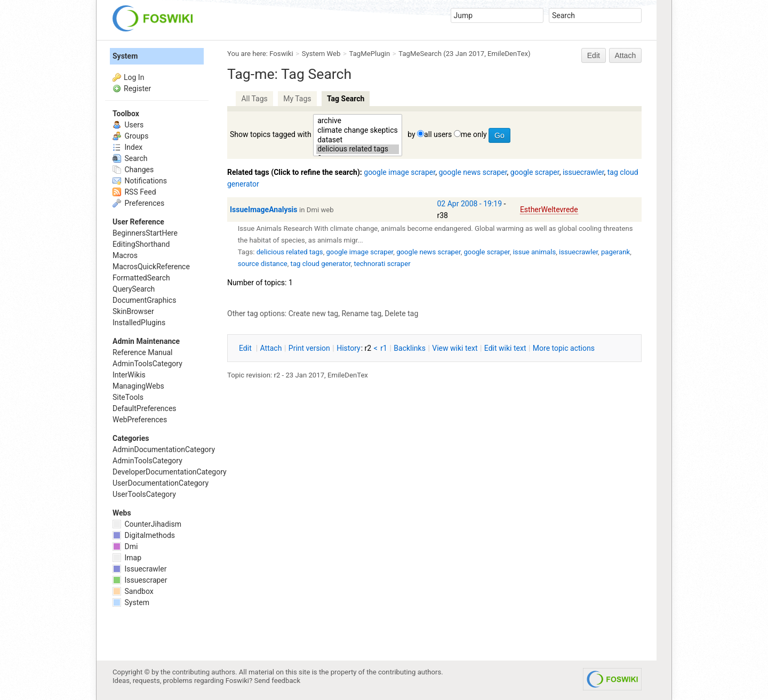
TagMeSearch (420, 54)
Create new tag (313, 313)
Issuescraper (140, 580)
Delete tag (401, 313)
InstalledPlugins (139, 323)
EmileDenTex (508, 54)
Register (137, 88)
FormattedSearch (141, 278)
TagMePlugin (370, 54)
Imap (127, 558)
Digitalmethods (144, 535)
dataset (358, 140)
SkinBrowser (133, 311)
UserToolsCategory (144, 494)
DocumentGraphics (144, 300)
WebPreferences (140, 420)
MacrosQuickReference (151, 267)
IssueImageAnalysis (264, 210)
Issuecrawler (139, 569)
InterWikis (129, 375)
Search (130, 158)
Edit (594, 55)
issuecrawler (583, 172)
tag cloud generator (321, 264)
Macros (125, 255)
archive (358, 121)
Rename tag (361, 313)
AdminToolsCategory (147, 364)
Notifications (140, 181)
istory (349, 348)
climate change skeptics (358, 131)
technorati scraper (382, 264)
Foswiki (281, 54)
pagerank (615, 252)
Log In (134, 77)
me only (474, 134)
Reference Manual (142, 352)
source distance (263, 264)
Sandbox (133, 591)
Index (127, 147)
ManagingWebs (138, 386)
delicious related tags (358, 149)
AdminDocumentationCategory (164, 449)
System (125, 56)
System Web (321, 54)
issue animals (535, 252)
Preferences (138, 203)
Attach (626, 55)
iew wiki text (455, 348)
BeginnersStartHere (145, 233)
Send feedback (278, 681)
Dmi (125, 546)
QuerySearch (134, 289)
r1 (384, 348)
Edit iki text (505, 348)
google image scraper (399, 172)
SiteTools (128, 397)
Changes (133, 170)
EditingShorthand (141, 244)
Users (128, 125)
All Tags (254, 99)
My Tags (297, 99)
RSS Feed (134, 192)
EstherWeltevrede (549, 210)
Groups (130, 136)
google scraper (535, 172)
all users (438, 134)
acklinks (410, 348)
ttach (271, 348)
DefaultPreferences (145, 408)
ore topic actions (564, 348)
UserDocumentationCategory (161, 483)
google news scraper (473, 172)
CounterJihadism (147, 524)
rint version (309, 348)
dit (246, 348)
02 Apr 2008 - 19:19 (470, 204)
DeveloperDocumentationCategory (170, 472)
